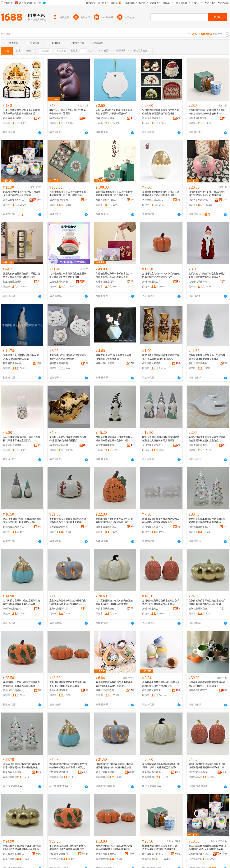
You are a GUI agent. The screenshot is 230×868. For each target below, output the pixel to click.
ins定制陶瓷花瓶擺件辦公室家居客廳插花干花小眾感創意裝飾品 (22, 439)
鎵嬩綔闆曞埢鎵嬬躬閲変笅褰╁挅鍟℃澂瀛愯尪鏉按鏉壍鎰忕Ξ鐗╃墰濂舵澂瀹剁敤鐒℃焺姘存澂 (161, 848)
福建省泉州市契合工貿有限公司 (14, 200)
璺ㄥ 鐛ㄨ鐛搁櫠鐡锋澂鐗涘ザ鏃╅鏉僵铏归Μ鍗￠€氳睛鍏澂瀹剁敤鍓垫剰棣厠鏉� (207, 848)
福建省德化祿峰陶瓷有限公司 (14, 118)
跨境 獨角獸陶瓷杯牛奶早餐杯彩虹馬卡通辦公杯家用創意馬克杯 (22, 194)
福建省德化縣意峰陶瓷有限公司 (60, 118)
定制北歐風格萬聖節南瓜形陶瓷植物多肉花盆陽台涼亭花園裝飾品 (68, 684)
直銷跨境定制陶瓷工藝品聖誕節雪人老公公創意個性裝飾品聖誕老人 (207, 275)
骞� (38, 772)
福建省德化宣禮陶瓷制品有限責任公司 (60, 200)
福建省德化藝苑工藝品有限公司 (199, 690)
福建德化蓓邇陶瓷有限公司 (60, 363)
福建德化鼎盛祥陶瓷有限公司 (199, 282)
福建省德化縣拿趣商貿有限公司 (106, 690)
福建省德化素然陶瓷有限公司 (153, 363)
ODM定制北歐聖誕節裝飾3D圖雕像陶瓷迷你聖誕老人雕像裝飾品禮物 (22, 521)
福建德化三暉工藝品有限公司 (153, 200)
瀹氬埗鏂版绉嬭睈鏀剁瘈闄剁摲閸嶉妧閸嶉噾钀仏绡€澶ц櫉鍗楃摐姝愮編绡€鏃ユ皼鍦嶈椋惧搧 (115, 766)
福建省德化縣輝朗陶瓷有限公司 (199, 118)
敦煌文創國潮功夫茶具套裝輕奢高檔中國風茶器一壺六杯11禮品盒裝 (68, 194)
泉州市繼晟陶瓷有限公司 (153, 282)
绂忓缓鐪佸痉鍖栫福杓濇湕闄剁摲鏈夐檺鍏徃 (153, 854)
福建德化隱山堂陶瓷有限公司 (14, 282)
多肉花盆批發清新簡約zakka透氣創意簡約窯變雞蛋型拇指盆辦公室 (161, 684)
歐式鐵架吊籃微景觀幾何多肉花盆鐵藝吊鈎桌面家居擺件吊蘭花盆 (114, 684)
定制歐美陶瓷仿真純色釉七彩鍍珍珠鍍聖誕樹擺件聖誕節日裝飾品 (207, 357)
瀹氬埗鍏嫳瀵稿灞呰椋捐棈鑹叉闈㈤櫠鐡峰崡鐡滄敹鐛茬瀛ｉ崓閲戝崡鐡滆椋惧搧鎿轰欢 (68, 766)
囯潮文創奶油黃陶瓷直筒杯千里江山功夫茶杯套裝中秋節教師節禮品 (21, 275)
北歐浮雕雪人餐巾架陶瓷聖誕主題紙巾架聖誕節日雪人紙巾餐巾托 (68, 275)
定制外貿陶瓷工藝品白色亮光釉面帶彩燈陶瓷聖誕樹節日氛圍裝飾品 (207, 521)
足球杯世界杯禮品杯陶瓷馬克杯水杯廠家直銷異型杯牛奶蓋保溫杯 (207, 684)
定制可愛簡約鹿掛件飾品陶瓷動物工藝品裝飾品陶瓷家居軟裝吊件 (161, 521)
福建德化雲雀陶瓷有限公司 (153, 118)
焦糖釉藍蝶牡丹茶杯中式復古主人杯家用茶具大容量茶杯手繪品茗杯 (114, 275)
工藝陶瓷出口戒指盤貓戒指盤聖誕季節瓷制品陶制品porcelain (68, 357)
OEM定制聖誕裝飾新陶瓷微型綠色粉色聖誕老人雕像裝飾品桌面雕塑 (161, 439)
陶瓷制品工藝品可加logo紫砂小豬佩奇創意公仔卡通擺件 (68, 112)
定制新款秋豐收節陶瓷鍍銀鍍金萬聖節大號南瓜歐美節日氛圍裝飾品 (68, 602)
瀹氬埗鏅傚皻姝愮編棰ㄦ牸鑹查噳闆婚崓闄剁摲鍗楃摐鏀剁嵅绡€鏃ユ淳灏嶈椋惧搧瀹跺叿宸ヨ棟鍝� (208, 766)
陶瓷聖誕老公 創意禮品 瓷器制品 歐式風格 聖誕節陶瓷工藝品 (21, 357)
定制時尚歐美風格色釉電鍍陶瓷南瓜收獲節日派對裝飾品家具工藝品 (161, 602)
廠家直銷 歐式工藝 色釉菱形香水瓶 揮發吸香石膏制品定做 (114, 357)
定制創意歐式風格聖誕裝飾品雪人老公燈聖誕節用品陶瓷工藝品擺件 (161, 112)
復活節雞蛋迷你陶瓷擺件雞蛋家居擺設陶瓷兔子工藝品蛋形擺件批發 (161, 194)
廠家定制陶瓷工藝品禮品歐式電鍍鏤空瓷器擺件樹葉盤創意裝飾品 (207, 439)
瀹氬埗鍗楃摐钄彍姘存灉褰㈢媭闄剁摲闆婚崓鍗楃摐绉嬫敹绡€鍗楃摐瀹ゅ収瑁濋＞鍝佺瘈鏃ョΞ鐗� (22, 848)
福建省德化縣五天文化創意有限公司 (153, 690)
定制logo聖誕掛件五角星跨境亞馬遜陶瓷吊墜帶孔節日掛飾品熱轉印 (114, 112)
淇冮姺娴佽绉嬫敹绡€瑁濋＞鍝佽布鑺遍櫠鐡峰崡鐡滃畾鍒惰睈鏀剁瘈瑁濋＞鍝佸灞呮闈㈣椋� (68, 848)
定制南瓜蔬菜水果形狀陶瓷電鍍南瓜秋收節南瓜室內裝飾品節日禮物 (207, 602)
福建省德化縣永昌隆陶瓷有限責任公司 (14, 363)
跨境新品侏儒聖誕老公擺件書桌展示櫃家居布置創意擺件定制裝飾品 (114, 439)
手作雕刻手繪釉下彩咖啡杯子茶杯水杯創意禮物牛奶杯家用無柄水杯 (207, 112)
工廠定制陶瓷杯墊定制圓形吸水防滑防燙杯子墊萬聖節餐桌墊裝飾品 (21, 112)
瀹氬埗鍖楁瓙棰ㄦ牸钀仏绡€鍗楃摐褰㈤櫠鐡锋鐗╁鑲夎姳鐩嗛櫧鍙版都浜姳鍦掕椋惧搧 (114, 848)
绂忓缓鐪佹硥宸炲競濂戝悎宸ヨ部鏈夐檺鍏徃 (199, 854)
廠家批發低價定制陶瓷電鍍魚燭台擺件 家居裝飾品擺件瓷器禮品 (68, 439)
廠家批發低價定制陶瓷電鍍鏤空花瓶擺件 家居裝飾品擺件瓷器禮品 (161, 357)
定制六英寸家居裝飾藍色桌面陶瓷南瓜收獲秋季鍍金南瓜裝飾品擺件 (21, 602)
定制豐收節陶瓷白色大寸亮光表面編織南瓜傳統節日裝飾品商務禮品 (114, 602)
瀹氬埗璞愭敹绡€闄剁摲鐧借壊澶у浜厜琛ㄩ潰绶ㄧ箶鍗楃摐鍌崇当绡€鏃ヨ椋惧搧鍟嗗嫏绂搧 (161, 766)
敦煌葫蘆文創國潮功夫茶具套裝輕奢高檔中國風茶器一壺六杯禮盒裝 (114, 194)
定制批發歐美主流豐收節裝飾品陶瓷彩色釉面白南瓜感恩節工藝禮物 (68, 521)
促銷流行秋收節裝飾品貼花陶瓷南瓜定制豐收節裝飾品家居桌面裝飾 (21, 684)
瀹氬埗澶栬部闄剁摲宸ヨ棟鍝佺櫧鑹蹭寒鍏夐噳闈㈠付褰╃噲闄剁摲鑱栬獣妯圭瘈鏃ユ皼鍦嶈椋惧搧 (21, 766)
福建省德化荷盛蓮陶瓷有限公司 (106, 118)
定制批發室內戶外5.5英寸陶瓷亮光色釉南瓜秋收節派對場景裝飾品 (161, 275)
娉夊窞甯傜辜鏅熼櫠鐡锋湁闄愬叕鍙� (14, 772)
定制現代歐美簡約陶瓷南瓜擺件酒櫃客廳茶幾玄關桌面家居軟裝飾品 (114, 521)
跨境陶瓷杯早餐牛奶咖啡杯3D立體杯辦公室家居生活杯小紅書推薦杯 (207, 194)
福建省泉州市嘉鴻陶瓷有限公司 (106, 363)
